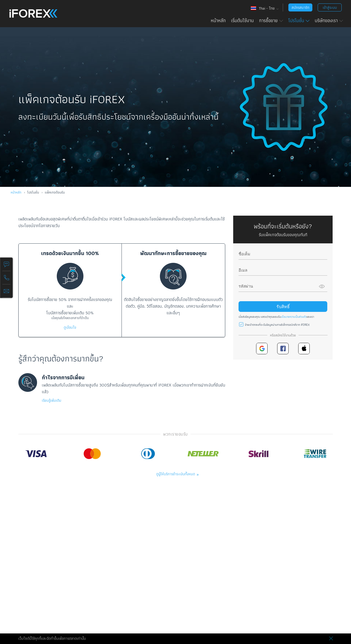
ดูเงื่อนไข (70, 327)
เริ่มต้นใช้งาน (242, 20)
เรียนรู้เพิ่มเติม (52, 400)
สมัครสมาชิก (300, 7)
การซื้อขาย (271, 20)
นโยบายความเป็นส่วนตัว (294, 317)
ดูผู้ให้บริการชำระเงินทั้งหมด (176, 474)
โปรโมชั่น (299, 20)
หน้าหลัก (218, 20)
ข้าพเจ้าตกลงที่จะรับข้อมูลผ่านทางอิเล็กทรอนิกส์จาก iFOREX (277, 325)
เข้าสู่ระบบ (330, 7)
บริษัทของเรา (329, 20)
